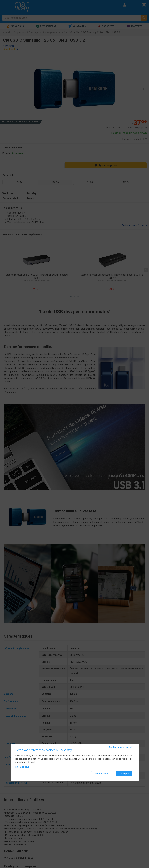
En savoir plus (22, 767)
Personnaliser (102, 774)
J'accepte (124, 774)
